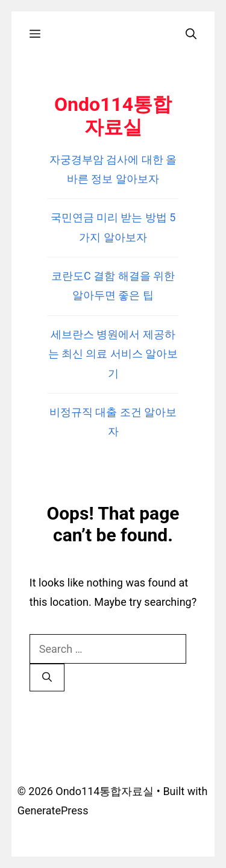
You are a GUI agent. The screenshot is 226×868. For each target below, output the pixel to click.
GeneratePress (53, 810)
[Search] (47, 678)
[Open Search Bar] (191, 34)
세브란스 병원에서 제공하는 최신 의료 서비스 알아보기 (113, 354)
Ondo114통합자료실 (113, 116)
